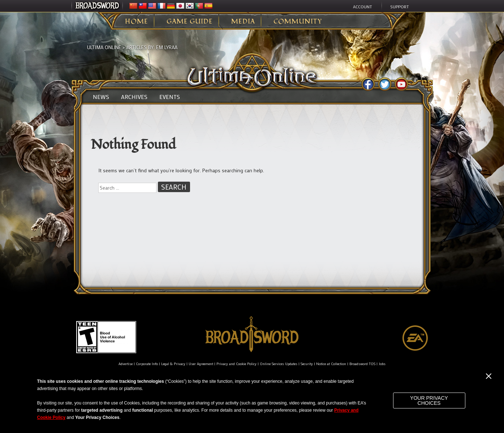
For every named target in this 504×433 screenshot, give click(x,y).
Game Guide (190, 22)
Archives (134, 97)
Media (243, 22)
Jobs (382, 364)
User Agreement (201, 364)
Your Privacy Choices (429, 400)
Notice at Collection (331, 364)
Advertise (126, 364)
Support (400, 7)
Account (363, 7)
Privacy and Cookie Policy (236, 364)
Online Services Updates (279, 364)
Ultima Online (104, 47)
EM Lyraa (167, 47)
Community (298, 22)
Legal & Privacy (173, 364)
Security (307, 364)
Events (170, 97)
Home (137, 22)
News (101, 97)
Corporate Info (147, 364)
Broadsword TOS (362, 364)
